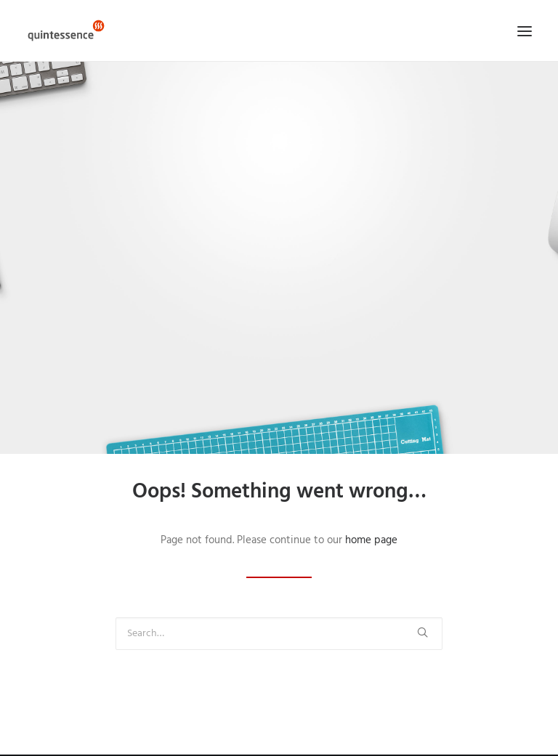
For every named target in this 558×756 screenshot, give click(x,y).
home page (371, 540)
